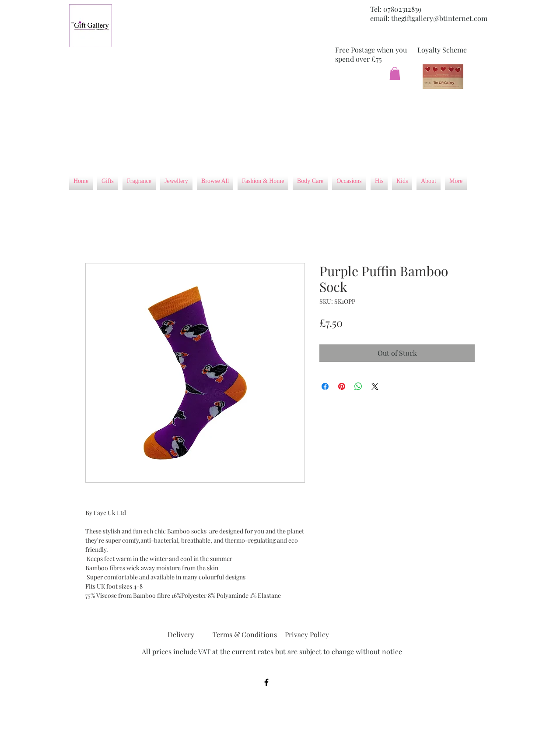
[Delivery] (181, 635)
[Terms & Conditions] (245, 635)
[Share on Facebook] (325, 386)
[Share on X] (375, 386)
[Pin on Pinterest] (342, 386)
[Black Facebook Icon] (266, 682)
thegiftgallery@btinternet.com (439, 18)
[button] (395, 74)
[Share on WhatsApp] (358, 386)
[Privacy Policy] (307, 635)
